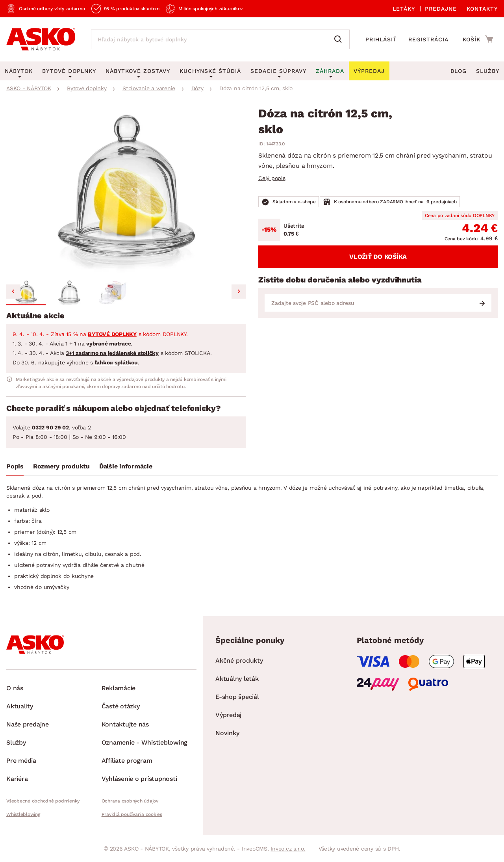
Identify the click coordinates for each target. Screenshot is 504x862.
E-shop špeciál (237, 697)
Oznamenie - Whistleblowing (145, 742)
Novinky (227, 733)
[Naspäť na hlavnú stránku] (41, 39)
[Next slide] (239, 292)
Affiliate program (127, 761)
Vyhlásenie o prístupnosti (139, 779)
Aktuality (20, 706)
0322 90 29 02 (50, 427)
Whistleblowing (23, 814)
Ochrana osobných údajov (130, 801)
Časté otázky (121, 706)
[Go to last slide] (13, 292)
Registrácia (428, 39)
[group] (126, 192)
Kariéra (17, 779)
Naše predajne (28, 724)
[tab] (15, 468)
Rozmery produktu (61, 466)
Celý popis (272, 178)
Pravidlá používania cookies (132, 814)
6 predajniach (442, 202)
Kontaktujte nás (125, 724)
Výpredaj (228, 715)
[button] (26, 293)
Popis (15, 466)
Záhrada (330, 71)
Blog (459, 71)
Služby (488, 71)
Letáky (404, 9)
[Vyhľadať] (340, 39)
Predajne (441, 9)
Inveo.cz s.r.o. (288, 849)
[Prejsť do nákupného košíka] (478, 39)
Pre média (21, 761)
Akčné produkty (239, 660)
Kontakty (482, 9)
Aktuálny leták (237, 679)
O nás (15, 688)
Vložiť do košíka (378, 257)
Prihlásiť (381, 39)
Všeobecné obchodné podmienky (43, 801)
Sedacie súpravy (278, 71)
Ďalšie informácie (126, 466)
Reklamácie (119, 688)
